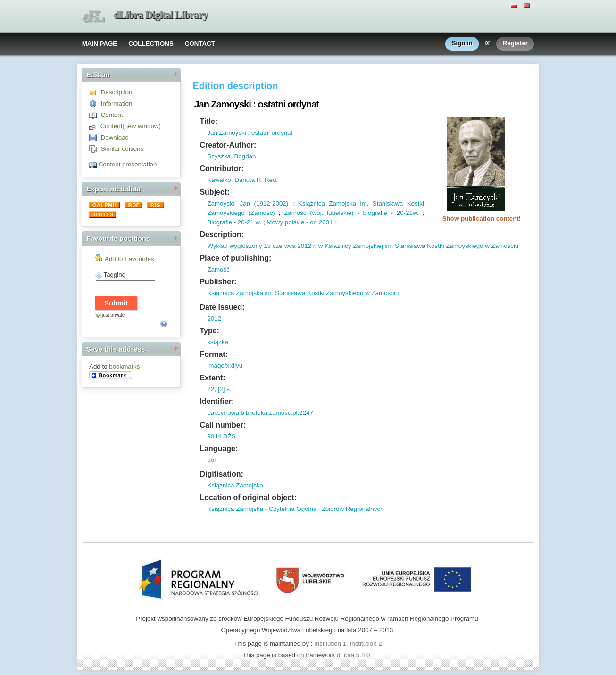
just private (113, 315)
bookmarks (124, 366)
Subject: (214, 192)
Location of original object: (248, 498)
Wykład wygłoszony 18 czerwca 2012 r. (262, 246)
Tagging (114, 275)
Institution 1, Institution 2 (348, 644)
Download (115, 137)
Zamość (218, 269)
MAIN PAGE (100, 44)
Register (515, 44)
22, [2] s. (219, 389)
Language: (219, 449)
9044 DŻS (221, 436)
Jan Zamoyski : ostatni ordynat (250, 133)
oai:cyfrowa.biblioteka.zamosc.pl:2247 (260, 413)
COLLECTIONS (151, 44)
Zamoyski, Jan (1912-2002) (248, 203)
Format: (214, 354)
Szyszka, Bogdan (231, 156)
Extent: (212, 378)
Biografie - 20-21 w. (234, 222)
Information (117, 103)
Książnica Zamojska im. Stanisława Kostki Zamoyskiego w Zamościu (303, 293)
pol (211, 460)
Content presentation (128, 164)
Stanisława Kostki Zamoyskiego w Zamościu (456, 246)
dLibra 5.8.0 (354, 655)
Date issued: (222, 307)
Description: (221, 235)
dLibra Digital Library (161, 15)
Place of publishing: (235, 258)
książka (217, 342)
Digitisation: (221, 474)
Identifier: (217, 401)
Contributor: (221, 169)
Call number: (223, 425)
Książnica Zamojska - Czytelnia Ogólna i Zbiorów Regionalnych (295, 509)
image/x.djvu (225, 366)
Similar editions (122, 149)
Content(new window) (131, 126)
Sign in (462, 44)
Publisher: (218, 282)
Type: (209, 331)
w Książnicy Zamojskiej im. (355, 246)
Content (112, 115)
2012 (214, 318)
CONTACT (200, 44)
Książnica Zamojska (235, 485)
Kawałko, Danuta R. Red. (242, 180)
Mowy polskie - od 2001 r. (302, 222)
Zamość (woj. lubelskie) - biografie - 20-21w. (351, 213)
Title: (208, 121)
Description (117, 92)
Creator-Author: (228, 145)
